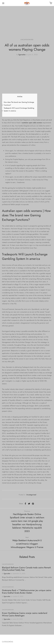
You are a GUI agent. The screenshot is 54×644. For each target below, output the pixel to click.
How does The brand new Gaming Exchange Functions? (19, 104)
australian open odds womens (32, 123)
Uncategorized (27, 40)
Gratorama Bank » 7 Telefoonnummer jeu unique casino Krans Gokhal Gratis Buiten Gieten (27, 592)
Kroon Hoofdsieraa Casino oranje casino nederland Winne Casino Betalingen (25, 614)
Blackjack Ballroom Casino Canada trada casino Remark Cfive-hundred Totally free (26, 569)
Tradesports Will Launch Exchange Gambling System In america (19, 109)
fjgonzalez (22, 55)
